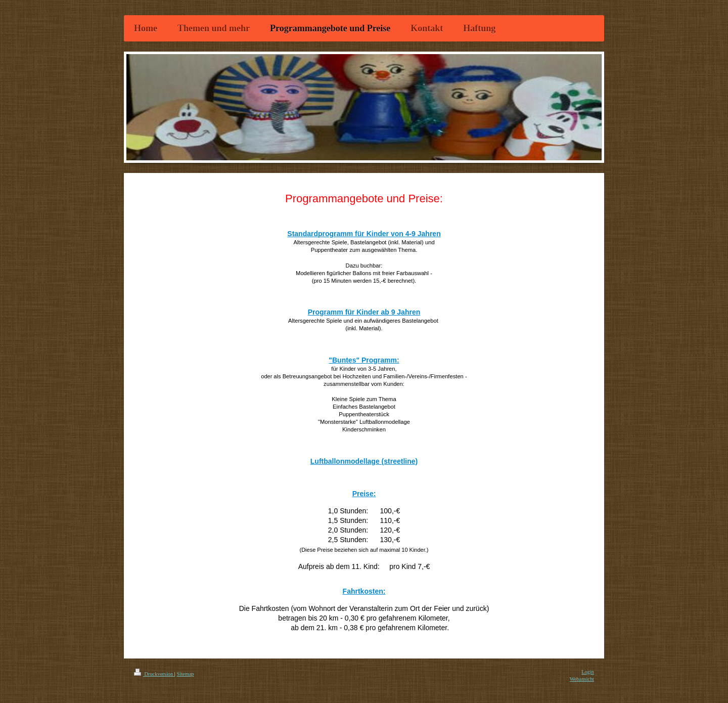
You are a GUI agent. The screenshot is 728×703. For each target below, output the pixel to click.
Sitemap (185, 674)
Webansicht (582, 679)
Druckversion (154, 674)
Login (588, 672)
